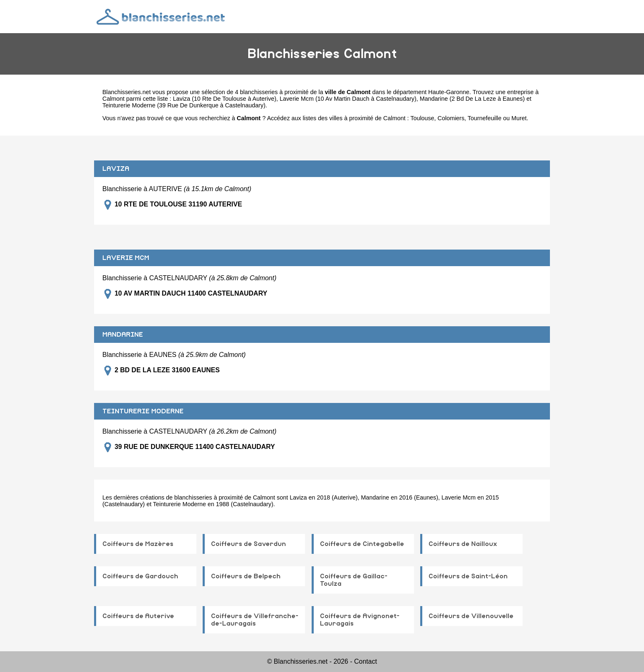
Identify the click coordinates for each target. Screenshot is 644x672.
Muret (519, 118)
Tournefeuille (484, 118)
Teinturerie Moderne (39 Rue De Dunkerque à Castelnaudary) (184, 105)
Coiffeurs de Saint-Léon (468, 576)
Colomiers (451, 118)
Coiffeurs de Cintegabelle (362, 544)
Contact (365, 661)
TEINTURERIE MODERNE (143, 411)
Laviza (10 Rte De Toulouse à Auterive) (224, 99)
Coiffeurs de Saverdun (248, 544)
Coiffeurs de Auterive (138, 616)
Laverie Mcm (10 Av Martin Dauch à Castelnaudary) (348, 99)
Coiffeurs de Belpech (246, 576)
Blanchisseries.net (127, 92)
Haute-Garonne (449, 92)
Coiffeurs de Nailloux (463, 544)
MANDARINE (123, 335)
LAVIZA (116, 169)
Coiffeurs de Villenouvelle (471, 616)
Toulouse (422, 118)
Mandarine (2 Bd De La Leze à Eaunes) (472, 99)
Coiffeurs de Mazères (138, 544)
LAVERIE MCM (126, 258)
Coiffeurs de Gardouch (140, 576)
